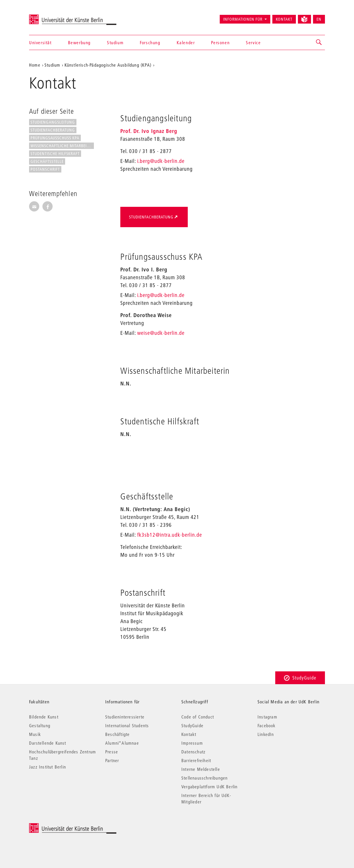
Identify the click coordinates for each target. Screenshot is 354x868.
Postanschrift (45, 169)
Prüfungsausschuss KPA (55, 138)
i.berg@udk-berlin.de (161, 161)
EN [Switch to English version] (319, 19)
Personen (220, 42)
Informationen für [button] (243, 19)
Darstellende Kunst (48, 743)
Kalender (186, 42)
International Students (127, 725)
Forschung (150, 42)
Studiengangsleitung (53, 122)
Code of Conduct (198, 717)
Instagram (267, 717)
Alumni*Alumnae (122, 743)
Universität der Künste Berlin (52, 17)
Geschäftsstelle (47, 161)
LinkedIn (266, 734)
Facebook (267, 725)
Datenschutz (193, 752)
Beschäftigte (117, 734)
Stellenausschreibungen (204, 778)
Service (253, 42)
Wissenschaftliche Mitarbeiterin (62, 146)
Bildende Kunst (44, 717)
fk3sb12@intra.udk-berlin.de (170, 535)
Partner (112, 760)
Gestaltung (40, 725)
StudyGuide (300, 678)
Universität (40, 42)
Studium (115, 42)
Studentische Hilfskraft (55, 154)
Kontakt (284, 19)
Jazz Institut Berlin (48, 767)
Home (35, 65)
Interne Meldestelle (201, 769)
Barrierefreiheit (196, 760)
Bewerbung (79, 42)
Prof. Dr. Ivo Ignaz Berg (149, 131)
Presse (112, 752)
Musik (35, 734)
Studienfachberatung (53, 130)
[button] (319, 42)
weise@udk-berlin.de (161, 333)
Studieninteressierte (125, 717)
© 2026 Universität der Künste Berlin (59, 826)
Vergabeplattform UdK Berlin (209, 787)
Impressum (192, 743)
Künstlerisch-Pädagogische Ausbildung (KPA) (108, 65)
